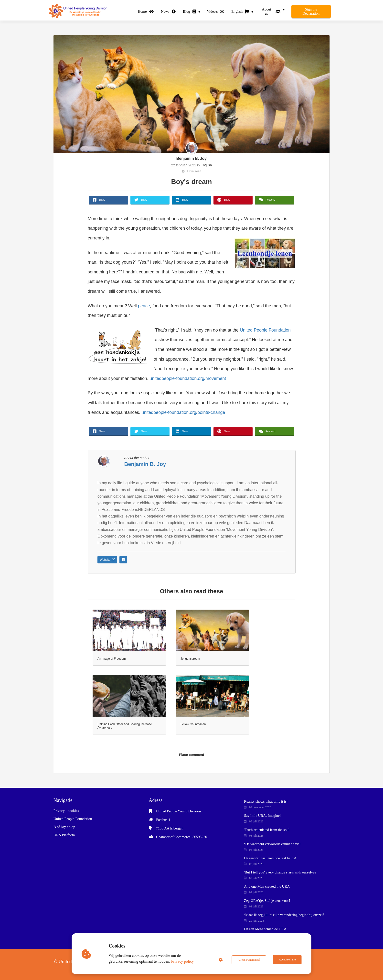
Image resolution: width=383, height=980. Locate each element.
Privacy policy (183, 961)
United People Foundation (265, 330)
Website (107, 560)
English (206, 165)
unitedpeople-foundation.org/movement (188, 378)
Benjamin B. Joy (191, 158)
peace (144, 306)
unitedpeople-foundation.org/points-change (183, 412)
